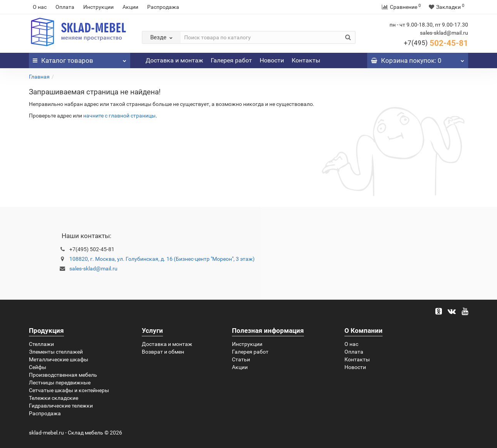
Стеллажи (41, 344)
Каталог (80, 59)
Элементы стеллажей (56, 352)
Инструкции (98, 7)
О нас (40, 7)
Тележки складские (54, 398)
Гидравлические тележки (61, 406)
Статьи (241, 359)
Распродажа (163, 7)
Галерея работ (231, 60)
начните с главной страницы (119, 116)
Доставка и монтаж (174, 60)
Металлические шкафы (59, 359)
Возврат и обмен (163, 352)
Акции (130, 7)
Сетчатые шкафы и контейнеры (69, 390)
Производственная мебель (63, 375)
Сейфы (38, 367)
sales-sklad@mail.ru (93, 268)
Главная (39, 77)
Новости (272, 60)
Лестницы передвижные (60, 383)
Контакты (306, 60)
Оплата (65, 7)
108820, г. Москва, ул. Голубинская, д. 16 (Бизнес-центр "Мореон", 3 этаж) (162, 259)
